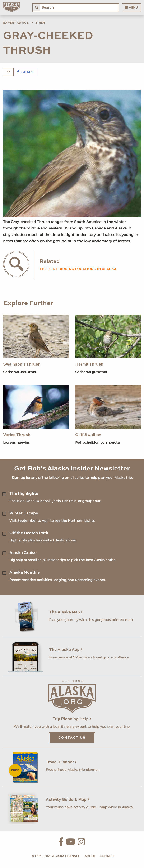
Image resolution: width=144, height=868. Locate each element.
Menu (131, 8)
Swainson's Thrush (22, 364)
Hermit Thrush (89, 364)
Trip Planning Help (72, 719)
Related (50, 262)
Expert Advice (16, 23)
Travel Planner (61, 762)
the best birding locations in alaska (78, 269)
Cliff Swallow (88, 435)
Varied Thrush (17, 435)
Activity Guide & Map (68, 800)
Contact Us (72, 738)
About (90, 856)
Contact (107, 856)
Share (25, 72)
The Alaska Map (66, 612)
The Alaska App (66, 650)
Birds (40, 23)
